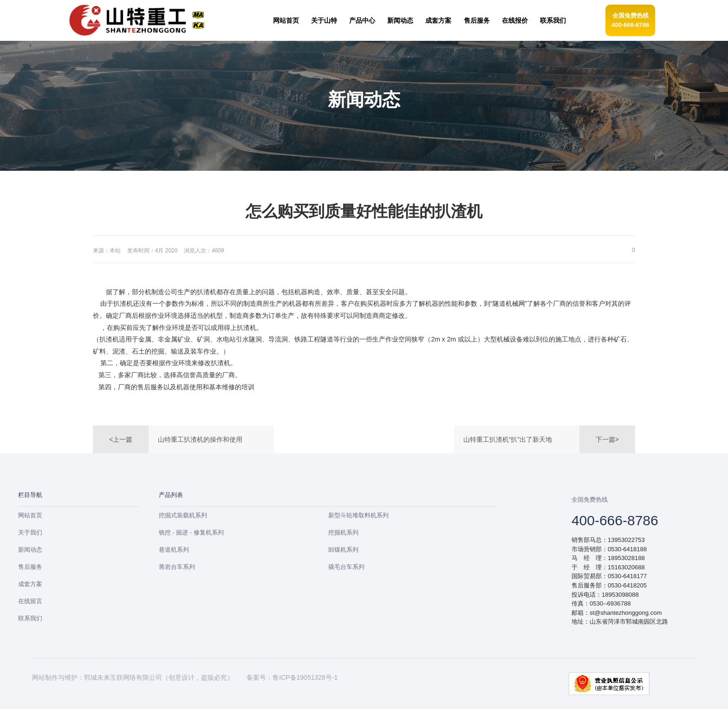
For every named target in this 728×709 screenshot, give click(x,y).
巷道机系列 (174, 550)
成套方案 (30, 584)
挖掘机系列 (343, 532)
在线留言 (30, 601)
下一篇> (607, 439)
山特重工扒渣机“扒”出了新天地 (508, 439)
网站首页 (30, 515)
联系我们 (30, 618)
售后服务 (30, 567)
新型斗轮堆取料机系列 (358, 515)
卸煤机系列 (343, 550)
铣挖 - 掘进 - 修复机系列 (191, 532)
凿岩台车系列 (177, 567)
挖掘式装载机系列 (183, 515)
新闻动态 (30, 550)
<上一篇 (121, 439)
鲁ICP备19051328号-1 (305, 677)
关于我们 (30, 532)
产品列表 (171, 495)
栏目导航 (30, 495)
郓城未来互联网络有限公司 (123, 677)
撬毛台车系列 (346, 567)
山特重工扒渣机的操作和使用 (200, 439)
